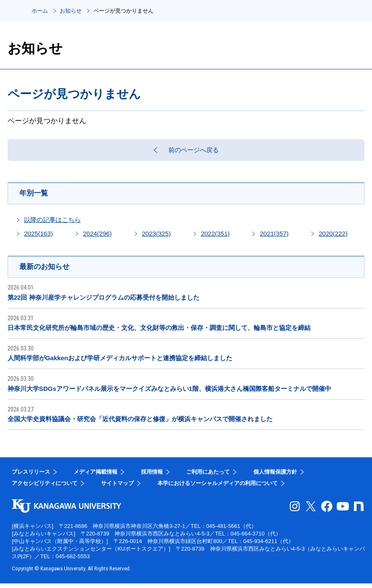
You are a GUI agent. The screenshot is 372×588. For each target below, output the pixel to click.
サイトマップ (117, 488)
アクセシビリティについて (45, 488)
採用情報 (152, 476)
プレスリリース (31, 476)
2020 (333, 238)
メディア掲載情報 (96, 476)
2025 (38, 238)
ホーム (40, 11)
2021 (274, 238)
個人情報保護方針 (275, 476)
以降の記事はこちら (52, 224)
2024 (97, 238)
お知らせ (71, 11)
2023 (156, 238)
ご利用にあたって (208, 476)
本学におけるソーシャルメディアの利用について (218, 488)
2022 (215, 238)
